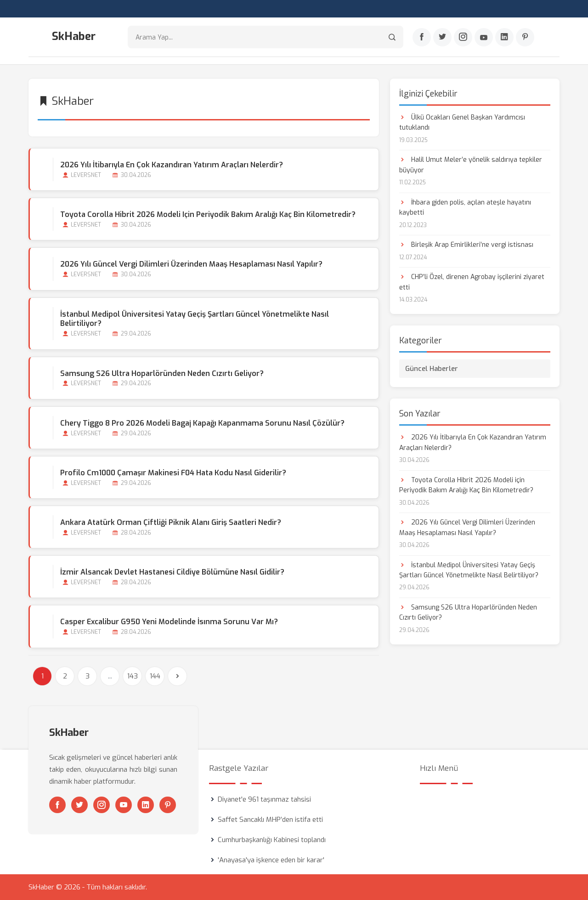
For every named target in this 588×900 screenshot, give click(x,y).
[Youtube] (484, 37)
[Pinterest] (525, 37)
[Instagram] (463, 37)
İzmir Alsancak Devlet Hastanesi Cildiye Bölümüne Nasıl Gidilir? (172, 572)
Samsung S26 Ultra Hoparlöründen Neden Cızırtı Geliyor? (162, 373)
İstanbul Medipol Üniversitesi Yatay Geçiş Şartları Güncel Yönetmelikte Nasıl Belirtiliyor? (195, 319)
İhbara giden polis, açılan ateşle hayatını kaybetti (465, 208)
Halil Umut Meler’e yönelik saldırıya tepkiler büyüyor (471, 165)
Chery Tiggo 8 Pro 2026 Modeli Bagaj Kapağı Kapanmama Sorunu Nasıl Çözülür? (202, 423)
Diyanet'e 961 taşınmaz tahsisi (264, 799)
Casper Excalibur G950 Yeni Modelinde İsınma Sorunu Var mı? (169, 622)
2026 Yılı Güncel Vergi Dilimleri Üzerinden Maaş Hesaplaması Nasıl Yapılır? (191, 264)
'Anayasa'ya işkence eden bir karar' (271, 860)
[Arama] (392, 37)
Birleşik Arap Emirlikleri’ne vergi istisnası (466, 245)
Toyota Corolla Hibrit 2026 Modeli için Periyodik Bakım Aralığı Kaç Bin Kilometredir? (208, 214)
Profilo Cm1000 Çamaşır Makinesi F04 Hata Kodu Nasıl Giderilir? (173, 473)
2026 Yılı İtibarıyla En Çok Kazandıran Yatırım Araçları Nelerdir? (172, 165)
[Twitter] (442, 37)
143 (133, 676)
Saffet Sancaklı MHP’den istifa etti (270, 820)
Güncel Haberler (432, 369)
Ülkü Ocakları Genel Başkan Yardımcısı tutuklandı (462, 122)
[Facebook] (422, 37)
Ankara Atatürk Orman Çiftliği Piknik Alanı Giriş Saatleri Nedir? (171, 522)
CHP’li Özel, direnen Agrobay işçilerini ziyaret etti (472, 282)
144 (155, 676)
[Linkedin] (504, 37)
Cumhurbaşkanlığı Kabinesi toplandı (272, 840)
